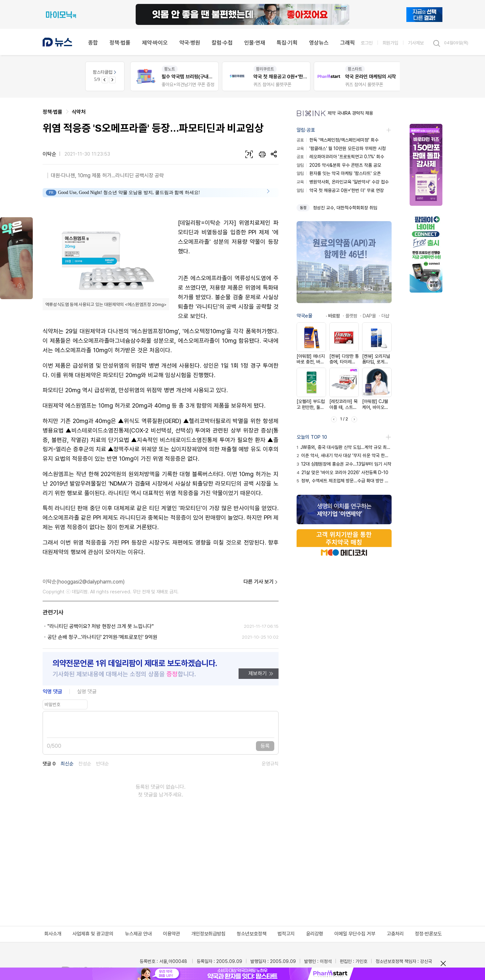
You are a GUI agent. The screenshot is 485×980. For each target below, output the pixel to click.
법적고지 (286, 934)
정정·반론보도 (428, 934)
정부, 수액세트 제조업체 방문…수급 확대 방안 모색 (344, 481)
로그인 (367, 43)
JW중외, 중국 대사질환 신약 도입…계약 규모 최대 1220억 (344, 447)
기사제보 (416, 43)
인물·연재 (255, 43)
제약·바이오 (155, 43)
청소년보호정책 (252, 934)
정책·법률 (120, 43)
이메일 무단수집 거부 (355, 934)
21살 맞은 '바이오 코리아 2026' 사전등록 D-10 (342, 472)
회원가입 (390, 43)
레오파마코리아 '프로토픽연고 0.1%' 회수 (340, 157)
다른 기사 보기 (261, 582)
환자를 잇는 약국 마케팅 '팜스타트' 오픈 (339, 173)
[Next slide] (112, 80)
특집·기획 (287, 43)
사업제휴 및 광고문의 (93, 934)
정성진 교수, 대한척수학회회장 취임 (345, 208)
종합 (93, 43)
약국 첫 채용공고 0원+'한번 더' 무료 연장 (340, 190)
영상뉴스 (319, 43)
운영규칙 (270, 764)
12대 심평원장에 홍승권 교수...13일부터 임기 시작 (344, 464)
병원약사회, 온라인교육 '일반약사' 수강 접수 (343, 182)
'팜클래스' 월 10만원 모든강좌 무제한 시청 (341, 148)
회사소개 (53, 934)
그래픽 (348, 43)
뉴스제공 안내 (138, 934)
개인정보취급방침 (208, 934)
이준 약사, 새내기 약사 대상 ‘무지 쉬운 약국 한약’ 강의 (344, 455)
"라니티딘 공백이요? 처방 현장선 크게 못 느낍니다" (101, 626)
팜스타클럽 (105, 72)
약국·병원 (190, 43)
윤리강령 (315, 934)
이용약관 (171, 934)
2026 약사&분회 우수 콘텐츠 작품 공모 (339, 165)
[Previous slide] (105, 80)
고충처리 (395, 934)
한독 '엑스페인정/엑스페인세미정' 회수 (338, 140)
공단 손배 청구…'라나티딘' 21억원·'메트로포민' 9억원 (102, 637)
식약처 (79, 112)
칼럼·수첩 (222, 43)
